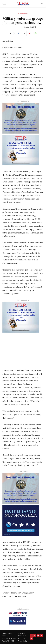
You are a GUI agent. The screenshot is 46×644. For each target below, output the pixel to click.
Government (23, 13)
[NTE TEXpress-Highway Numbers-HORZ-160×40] (18, 613)
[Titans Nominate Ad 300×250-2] (21, 118)
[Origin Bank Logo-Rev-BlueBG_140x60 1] (18, 621)
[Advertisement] (21, 349)
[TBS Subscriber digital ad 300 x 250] (21, 150)
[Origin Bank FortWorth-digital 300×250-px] (21, 521)
